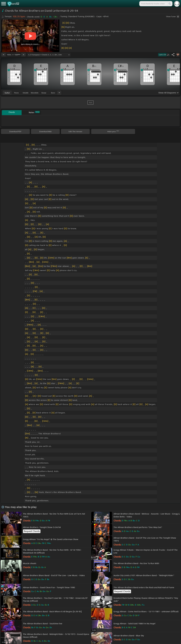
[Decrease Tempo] (4, 55)
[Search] (170, 4)
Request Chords (32, 531)
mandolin (35, 93)
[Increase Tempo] (24, 55)
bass (53, 93)
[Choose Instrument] (59, 93)
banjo (44, 93)
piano (16, 93)
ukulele (26, 93)
